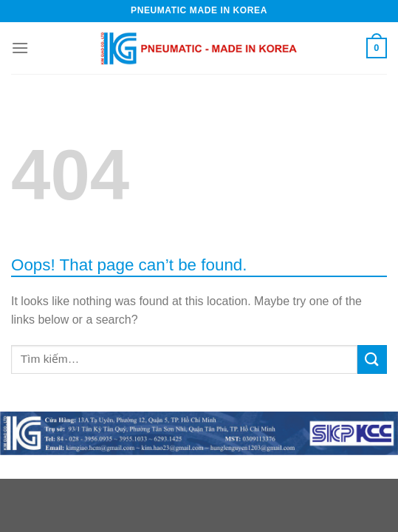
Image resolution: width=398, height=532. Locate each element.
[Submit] (372, 359)
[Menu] (20, 48)
